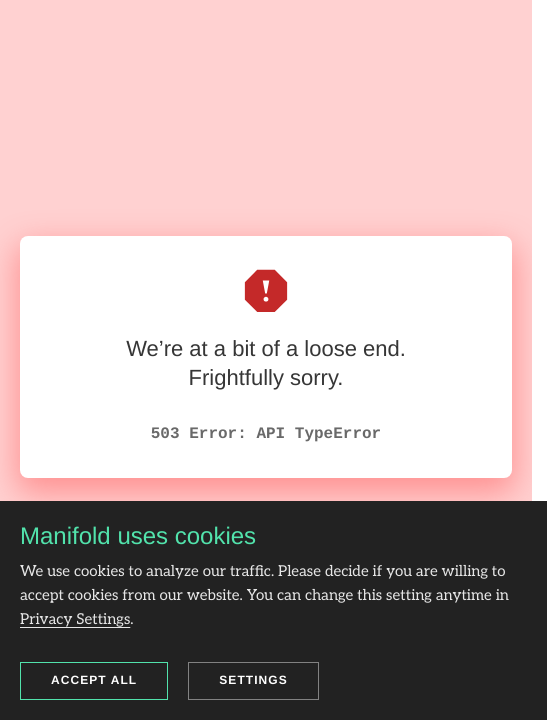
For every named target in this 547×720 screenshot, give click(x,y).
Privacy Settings (75, 620)
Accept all (94, 680)
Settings (253, 680)
